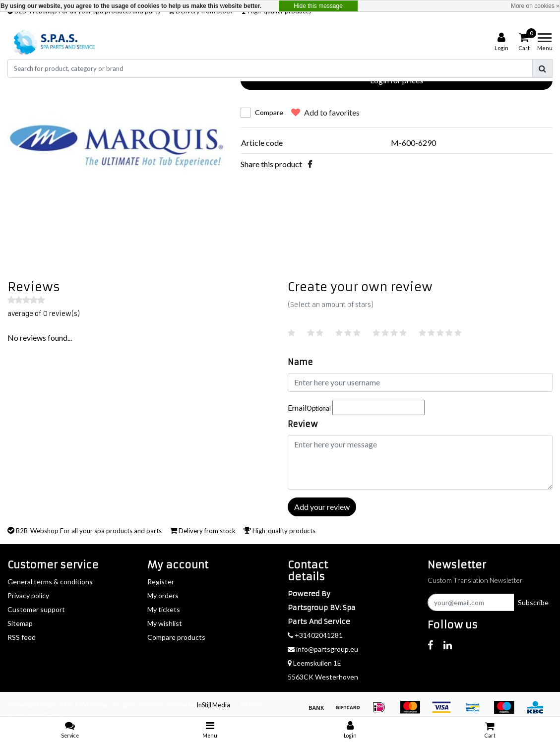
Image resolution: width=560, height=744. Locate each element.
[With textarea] (420, 462)
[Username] (420, 382)
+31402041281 (315, 635)
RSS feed (22, 637)
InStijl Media (213, 705)
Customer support (36, 609)
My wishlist (165, 623)
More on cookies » (535, 6)
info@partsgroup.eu (323, 649)
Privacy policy (28, 595)
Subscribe (533, 602)
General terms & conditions (50, 582)
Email (309, 407)
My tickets (164, 609)
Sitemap (20, 623)
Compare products (176, 637)
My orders (163, 595)
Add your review (322, 507)
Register (161, 582)
